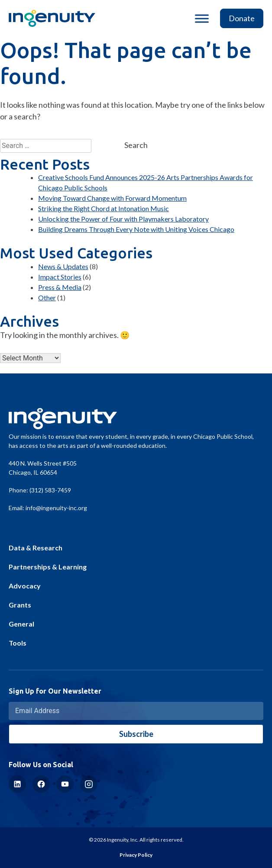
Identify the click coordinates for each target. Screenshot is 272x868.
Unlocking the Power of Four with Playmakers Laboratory (123, 219)
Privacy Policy (136, 855)
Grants (20, 605)
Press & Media (60, 287)
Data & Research (36, 548)
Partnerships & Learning (48, 567)
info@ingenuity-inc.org (56, 508)
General (21, 624)
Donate (242, 18)
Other (47, 297)
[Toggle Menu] (202, 18)
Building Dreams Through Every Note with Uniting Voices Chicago (136, 229)
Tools (18, 643)
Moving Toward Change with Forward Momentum (112, 198)
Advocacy (25, 586)
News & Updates (63, 266)
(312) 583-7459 (50, 490)
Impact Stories (60, 277)
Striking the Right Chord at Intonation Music (104, 208)
